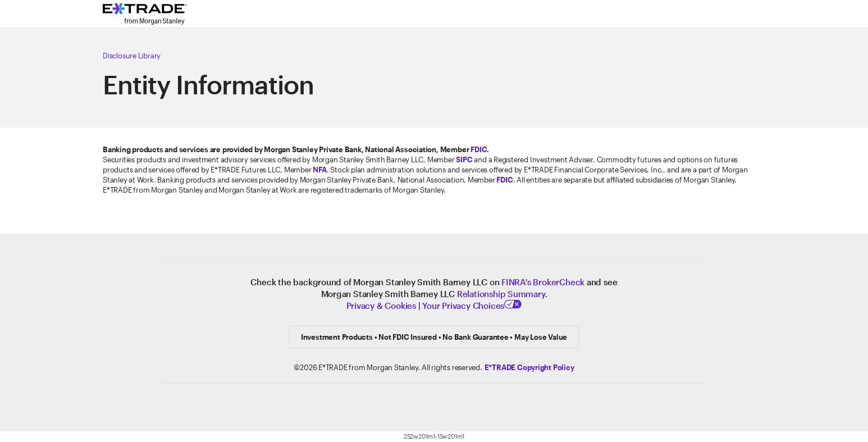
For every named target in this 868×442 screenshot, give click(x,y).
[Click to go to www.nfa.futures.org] (319, 170)
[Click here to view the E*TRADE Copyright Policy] (529, 367)
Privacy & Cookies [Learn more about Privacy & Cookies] (381, 306)
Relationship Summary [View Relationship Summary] (501, 294)
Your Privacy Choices (472, 306)
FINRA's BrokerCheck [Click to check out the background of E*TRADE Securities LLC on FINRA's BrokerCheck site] (543, 282)
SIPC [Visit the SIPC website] (464, 160)
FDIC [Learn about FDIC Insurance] (479, 149)
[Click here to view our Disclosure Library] (378, 56)
